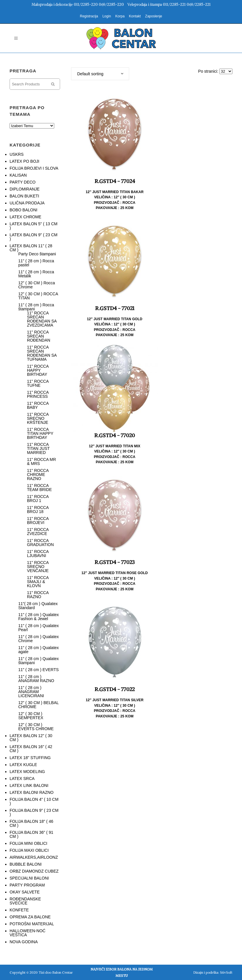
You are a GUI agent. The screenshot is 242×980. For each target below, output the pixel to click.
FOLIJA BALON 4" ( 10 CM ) (34, 801)
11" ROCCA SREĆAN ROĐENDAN (39, 336)
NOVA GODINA (24, 942)
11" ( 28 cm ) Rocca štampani (36, 307)
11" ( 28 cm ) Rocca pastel (36, 263)
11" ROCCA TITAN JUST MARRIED (38, 448)
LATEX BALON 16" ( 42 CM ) (31, 749)
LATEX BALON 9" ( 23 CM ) (34, 237)
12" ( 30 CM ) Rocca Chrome (37, 285)
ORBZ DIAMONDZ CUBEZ (34, 871)
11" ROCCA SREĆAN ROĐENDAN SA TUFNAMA (42, 353)
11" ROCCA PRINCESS (38, 394)
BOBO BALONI (24, 210)
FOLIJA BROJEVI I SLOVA (34, 168)
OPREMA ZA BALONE (30, 917)
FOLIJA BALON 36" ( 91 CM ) (31, 834)
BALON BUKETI (24, 196)
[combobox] (100, 74)
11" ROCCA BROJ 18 (38, 510)
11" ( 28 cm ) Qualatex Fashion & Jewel (39, 617)
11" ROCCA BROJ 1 (38, 499)
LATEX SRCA (22, 778)
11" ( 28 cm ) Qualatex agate (39, 650)
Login (107, 16)
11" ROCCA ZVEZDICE (38, 532)
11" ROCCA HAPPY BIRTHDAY (38, 370)
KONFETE (19, 910)
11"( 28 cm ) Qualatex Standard (38, 606)
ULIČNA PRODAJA (27, 203)
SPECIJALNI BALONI (29, 878)
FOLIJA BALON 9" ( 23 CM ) (34, 812)
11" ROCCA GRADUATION (40, 543)
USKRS (17, 154)
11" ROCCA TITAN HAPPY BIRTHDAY (40, 433)
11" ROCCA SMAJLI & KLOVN (38, 582)
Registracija (89, 16)
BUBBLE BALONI (26, 864)
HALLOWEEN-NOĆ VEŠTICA (28, 933)
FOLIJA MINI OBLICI (28, 843)
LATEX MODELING (27, 772)
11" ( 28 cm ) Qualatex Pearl (39, 628)
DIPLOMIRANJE (25, 189)
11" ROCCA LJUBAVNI (38, 554)
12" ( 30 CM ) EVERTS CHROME (36, 727)
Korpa (120, 16)
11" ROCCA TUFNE (38, 383)
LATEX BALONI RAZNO (31, 792)
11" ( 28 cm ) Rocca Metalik (36, 274)
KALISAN (18, 175)
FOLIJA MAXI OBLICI (29, 850)
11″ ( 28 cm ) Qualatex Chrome (39, 639)
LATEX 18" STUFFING (30, 758)
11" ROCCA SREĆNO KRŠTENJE (38, 418)
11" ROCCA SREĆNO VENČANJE (38, 567)
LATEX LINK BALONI (29, 785)
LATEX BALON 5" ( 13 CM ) (34, 226)
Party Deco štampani (37, 254)
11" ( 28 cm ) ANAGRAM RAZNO (36, 679)
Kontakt (135, 16)
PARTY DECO (22, 182)
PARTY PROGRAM (27, 885)
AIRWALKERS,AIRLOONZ (34, 857)
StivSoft (226, 972)
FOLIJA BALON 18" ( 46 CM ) (31, 823)
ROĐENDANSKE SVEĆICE (25, 901)
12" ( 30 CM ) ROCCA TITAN (38, 296)
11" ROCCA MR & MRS (41, 461)
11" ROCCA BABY (38, 405)
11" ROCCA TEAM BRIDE (39, 488)
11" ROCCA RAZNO (38, 595)
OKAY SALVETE (25, 892)
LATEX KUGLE (23, 765)
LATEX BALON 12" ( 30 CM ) (31, 738)
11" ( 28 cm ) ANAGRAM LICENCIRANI (31, 692)
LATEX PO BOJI (24, 161)
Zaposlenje (154, 16)
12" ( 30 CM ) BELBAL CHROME (38, 705)
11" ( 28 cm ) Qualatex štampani (39, 661)
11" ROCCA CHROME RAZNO (38, 475)
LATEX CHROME (25, 217)
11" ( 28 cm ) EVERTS (38, 670)
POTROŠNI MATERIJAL (32, 924)
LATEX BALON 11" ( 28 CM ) (31, 248)
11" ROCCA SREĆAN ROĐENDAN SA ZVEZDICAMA (42, 319)
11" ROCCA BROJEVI (38, 521)
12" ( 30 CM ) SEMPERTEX (31, 716)
